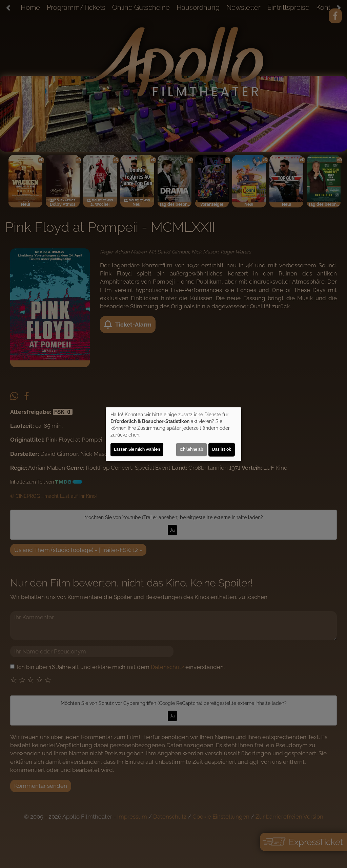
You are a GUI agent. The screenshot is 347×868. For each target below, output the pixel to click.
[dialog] (173, 434)
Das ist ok (222, 449)
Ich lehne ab (191, 449)
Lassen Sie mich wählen (137, 449)
